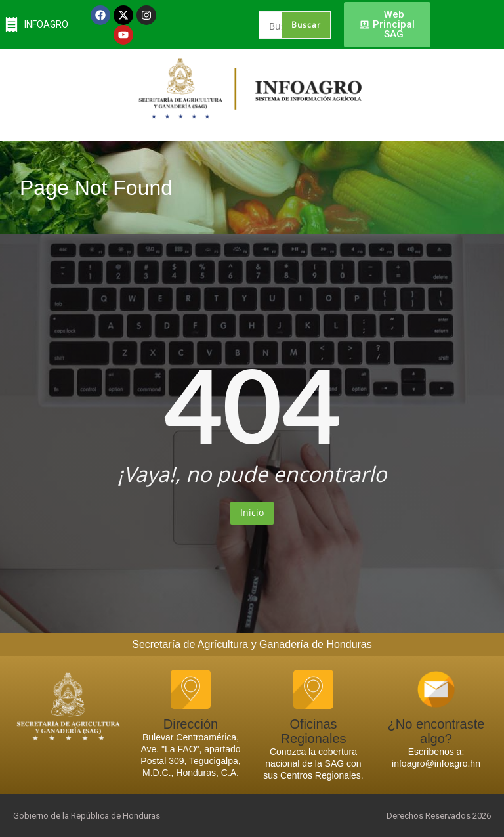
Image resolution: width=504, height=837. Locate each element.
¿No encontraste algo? (436, 731)
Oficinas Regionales (313, 731)
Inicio (252, 512)
